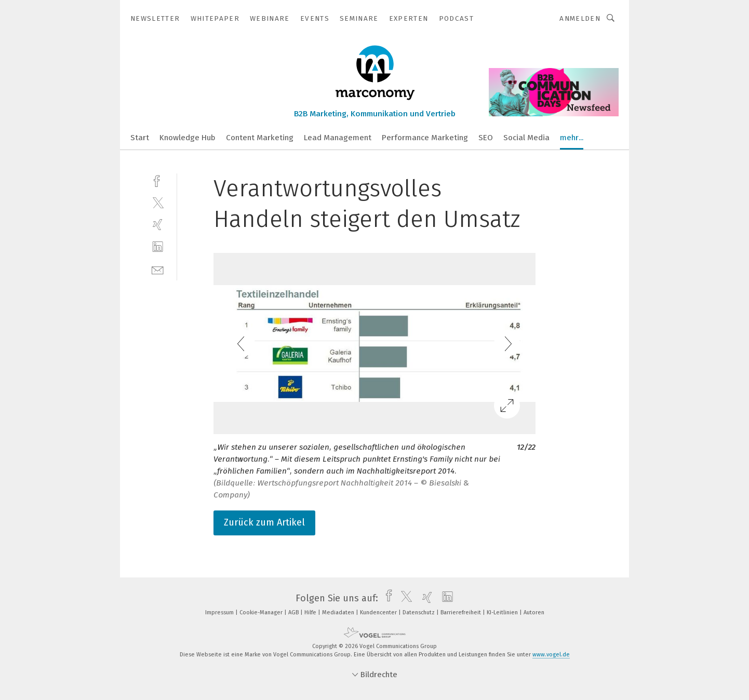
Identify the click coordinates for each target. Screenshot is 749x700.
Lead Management (338, 138)
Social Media (526, 138)
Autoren (534, 613)
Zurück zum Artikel (264, 522)
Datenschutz (419, 613)
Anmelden (580, 18)
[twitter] (158, 202)
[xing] (158, 225)
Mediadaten (339, 613)
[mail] (158, 269)
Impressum (220, 613)
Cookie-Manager (262, 613)
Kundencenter (379, 613)
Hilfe (311, 613)
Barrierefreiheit (462, 613)
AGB (294, 613)
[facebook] (158, 180)
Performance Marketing (425, 138)
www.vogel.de (551, 655)
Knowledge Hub (188, 138)
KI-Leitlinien (503, 613)
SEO (486, 138)
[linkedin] (158, 247)
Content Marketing (260, 138)
